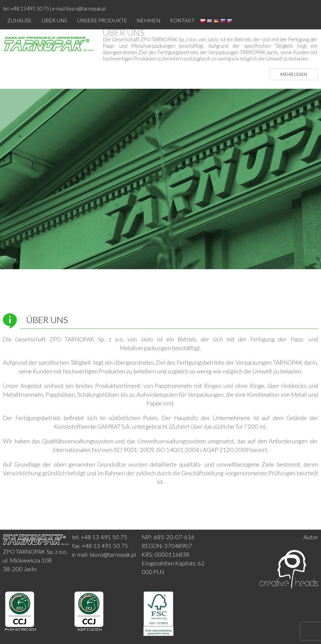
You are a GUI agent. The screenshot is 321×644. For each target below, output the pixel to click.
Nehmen (149, 20)
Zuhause (19, 20)
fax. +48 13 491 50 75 (100, 546)
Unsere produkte (102, 20)
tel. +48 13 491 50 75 (100, 537)
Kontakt (182, 20)
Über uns (54, 20)
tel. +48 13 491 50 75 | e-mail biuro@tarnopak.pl (54, 9)
